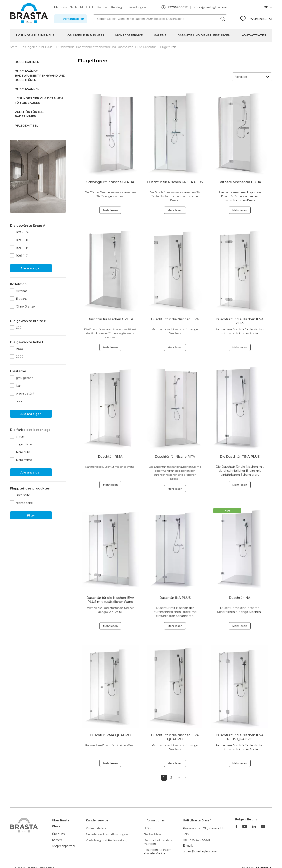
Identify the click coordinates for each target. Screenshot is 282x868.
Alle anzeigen (31, 268)
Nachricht (76, 7)
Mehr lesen (110, 210)
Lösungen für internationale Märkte (158, 852)
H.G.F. (90, 7)
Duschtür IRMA (110, 457)
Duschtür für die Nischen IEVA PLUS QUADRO (240, 737)
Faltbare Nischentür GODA (240, 182)
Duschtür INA (240, 598)
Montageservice (129, 35)
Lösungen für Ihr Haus (35, 35)
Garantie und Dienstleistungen (204, 35)
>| (186, 778)
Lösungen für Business (85, 35)
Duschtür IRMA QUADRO (110, 735)
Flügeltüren (168, 47)
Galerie (160, 35)
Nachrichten (152, 834)
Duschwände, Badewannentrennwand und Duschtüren (95, 47)
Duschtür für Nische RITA (175, 457)
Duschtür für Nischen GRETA (110, 319)
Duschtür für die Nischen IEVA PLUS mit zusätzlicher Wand (110, 600)
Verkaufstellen (73, 19)
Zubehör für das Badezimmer (30, 114)
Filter (31, 515)
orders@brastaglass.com (210, 7)
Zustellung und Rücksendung (107, 840)
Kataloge (117, 7)
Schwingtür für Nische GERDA (110, 182)
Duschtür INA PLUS (175, 598)
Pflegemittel (26, 125)
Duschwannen (27, 89)
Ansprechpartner (64, 846)
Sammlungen (136, 7)
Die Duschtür (147, 47)
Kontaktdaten (254, 35)
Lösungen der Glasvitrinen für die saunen (39, 100)
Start (13, 47)
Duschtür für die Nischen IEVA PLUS (240, 321)
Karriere (103, 7)
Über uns (60, 7)
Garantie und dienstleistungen (107, 834)
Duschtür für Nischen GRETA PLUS (175, 182)
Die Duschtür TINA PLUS (240, 457)
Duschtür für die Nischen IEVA (175, 319)
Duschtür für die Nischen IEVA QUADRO (175, 737)
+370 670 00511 (199, 840)
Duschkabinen (27, 62)
